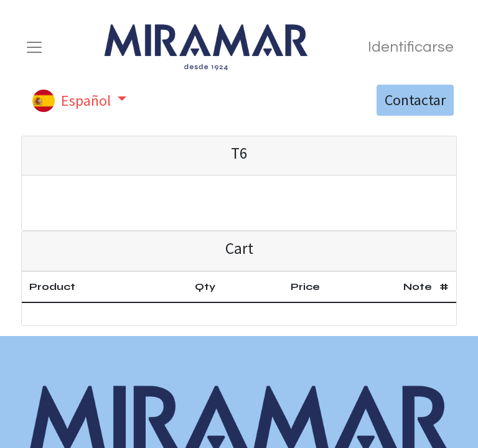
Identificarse (411, 47)
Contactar (415, 100)
